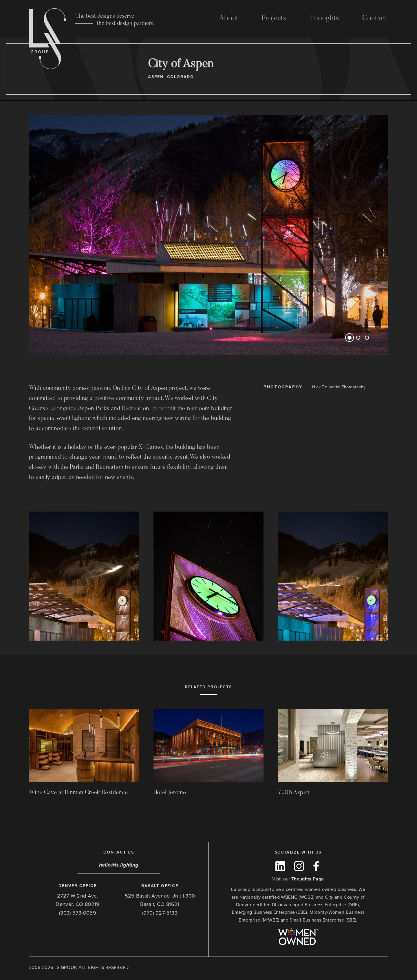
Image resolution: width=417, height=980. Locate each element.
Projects (274, 19)
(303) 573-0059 (78, 913)
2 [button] (358, 338)
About (229, 19)
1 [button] (350, 338)
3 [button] (367, 338)
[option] (209, 235)
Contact (374, 19)
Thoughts (324, 19)
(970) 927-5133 (160, 913)
